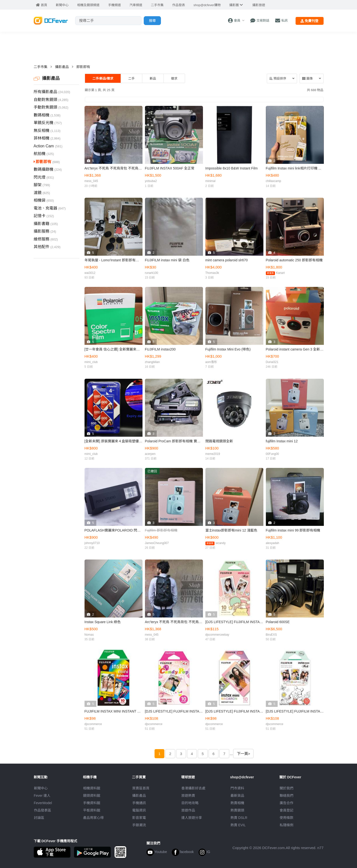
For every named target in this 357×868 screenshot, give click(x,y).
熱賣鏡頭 (237, 810)
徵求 (174, 78)
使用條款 (286, 818)
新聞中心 (41, 788)
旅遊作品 (188, 810)
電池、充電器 (50, 208)
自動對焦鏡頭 (51, 100)
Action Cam (48, 146)
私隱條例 (286, 825)
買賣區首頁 (141, 788)
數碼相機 (47, 115)
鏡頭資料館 (92, 796)
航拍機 (44, 154)
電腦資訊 (139, 810)
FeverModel (43, 803)
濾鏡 (42, 193)
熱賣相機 (237, 803)
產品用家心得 (93, 818)
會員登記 (286, 810)
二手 (131, 78)
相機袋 (44, 200)
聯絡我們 (286, 796)
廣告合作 (286, 803)
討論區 (39, 818)
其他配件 (47, 247)
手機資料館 (92, 803)
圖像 (307, 78)
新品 (153, 78)
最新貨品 (237, 796)
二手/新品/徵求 (103, 78)
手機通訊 (139, 803)
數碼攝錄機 (48, 169)
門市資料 (237, 788)
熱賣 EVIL (238, 825)
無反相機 (47, 131)
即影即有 (83, 67)
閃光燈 (44, 177)
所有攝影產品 (52, 92)
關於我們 (286, 788)
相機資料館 (92, 788)
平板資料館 (92, 810)
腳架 (42, 185)
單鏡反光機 (48, 123)
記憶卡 (44, 216)
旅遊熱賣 (188, 796)
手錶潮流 (139, 825)
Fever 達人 (42, 796)
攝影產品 (62, 67)
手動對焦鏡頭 (51, 107)
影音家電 (139, 818)
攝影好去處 (193, 788)
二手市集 (41, 67)
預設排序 (278, 78)
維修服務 (46, 239)
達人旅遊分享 (192, 818)
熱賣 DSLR (239, 818)
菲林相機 (47, 138)
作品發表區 (43, 810)
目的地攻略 (190, 803)
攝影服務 (45, 231)
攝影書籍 (46, 224)
